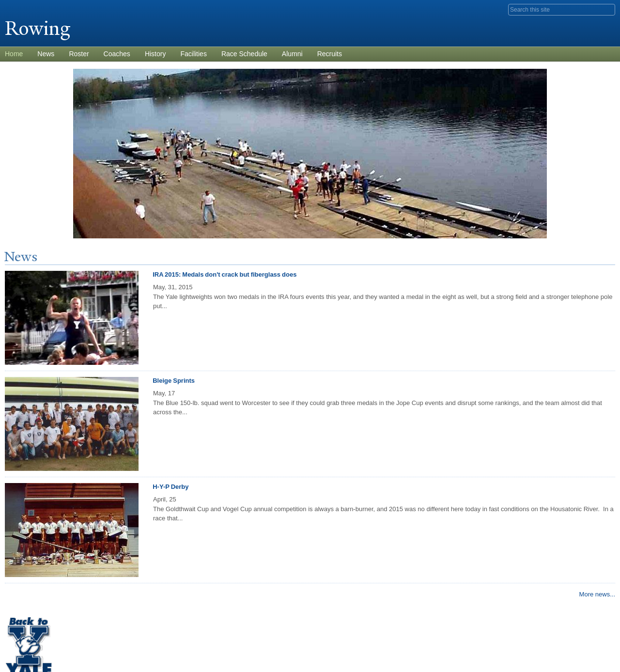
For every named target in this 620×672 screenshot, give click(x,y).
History (155, 54)
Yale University (32, 8)
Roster (79, 54)
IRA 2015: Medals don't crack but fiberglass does (225, 274)
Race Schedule (244, 54)
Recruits (330, 54)
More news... (597, 594)
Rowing (40, 28)
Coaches (117, 54)
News (46, 54)
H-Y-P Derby (170, 487)
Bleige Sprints (174, 381)
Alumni (292, 54)
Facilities (193, 54)
